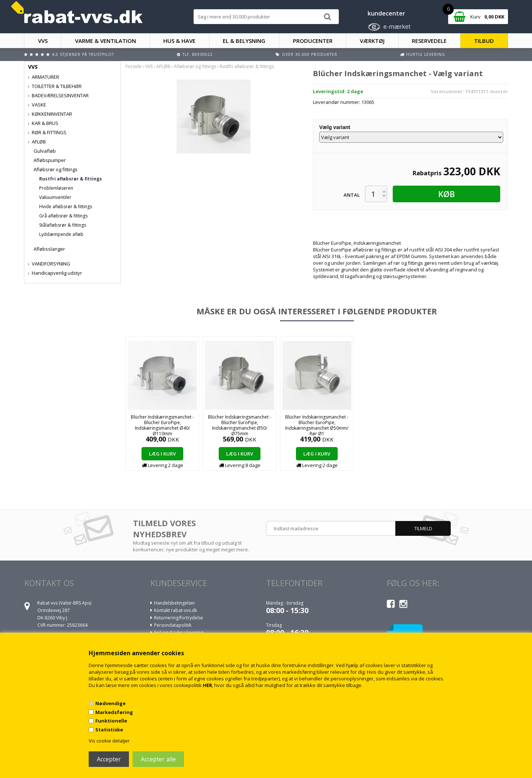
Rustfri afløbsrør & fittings (71, 179)
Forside (134, 66)
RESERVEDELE (429, 41)
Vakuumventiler (55, 197)
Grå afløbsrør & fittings (63, 216)
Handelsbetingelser (175, 603)
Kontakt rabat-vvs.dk (175, 610)
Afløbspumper (50, 160)
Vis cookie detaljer (109, 741)
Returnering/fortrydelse (179, 618)
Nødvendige (110, 703)
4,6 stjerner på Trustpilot (83, 54)
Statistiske (109, 730)
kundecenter (386, 13)
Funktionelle (111, 721)
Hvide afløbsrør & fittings (66, 207)
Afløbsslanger (49, 249)
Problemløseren (56, 188)
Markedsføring (114, 712)
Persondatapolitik (173, 625)
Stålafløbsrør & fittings (63, 225)
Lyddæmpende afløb (61, 234)
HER (207, 685)
